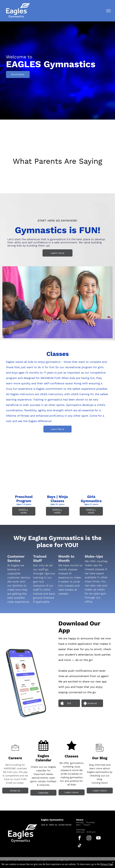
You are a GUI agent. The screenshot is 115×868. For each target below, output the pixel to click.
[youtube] (98, 838)
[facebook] (80, 838)
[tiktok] (80, 846)
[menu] (108, 11)
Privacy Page (107, 864)
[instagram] (89, 838)
